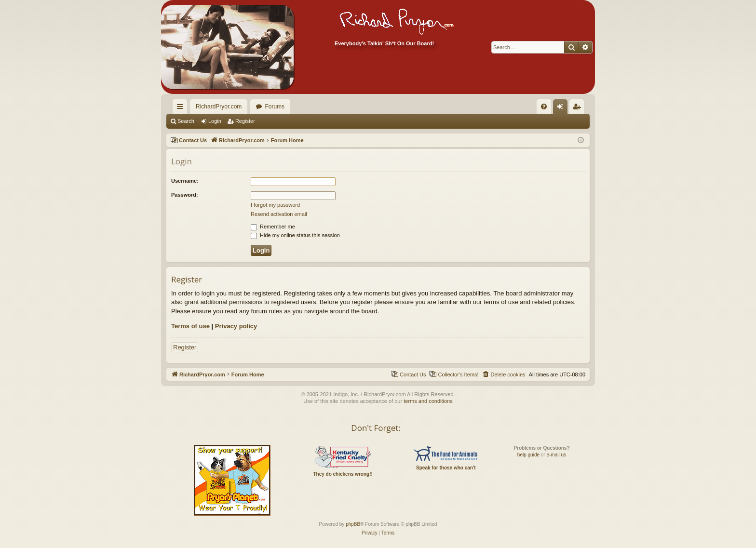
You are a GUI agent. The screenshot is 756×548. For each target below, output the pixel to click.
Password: (185, 195)
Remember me (273, 227)
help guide (528, 455)
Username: (185, 181)
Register (245, 121)
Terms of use (190, 326)
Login (215, 121)
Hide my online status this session (295, 235)
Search (186, 121)
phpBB (353, 524)
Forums (275, 107)
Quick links (182, 108)
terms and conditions (428, 401)
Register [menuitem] (579, 108)
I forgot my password (275, 205)
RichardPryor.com (219, 107)
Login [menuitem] (562, 108)
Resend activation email (279, 214)
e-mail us (556, 455)
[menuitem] (527, 107)
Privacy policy (236, 326)
